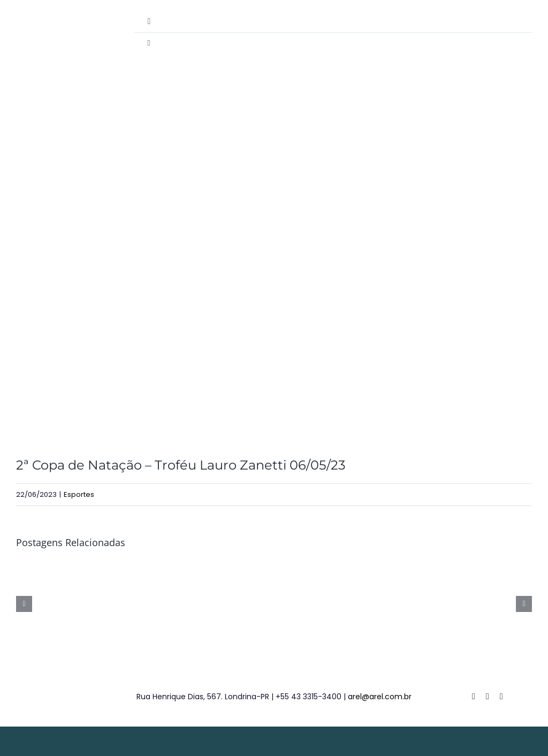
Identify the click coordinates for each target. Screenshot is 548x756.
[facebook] (474, 697)
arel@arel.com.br (380, 697)
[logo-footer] (36, 681)
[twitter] (488, 697)
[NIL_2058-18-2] (274, 270)
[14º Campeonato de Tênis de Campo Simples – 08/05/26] (342, 569)
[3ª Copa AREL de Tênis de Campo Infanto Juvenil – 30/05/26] (71, 569)
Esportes (79, 494)
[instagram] (501, 697)
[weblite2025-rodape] (274, 736)
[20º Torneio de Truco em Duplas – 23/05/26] (206, 569)
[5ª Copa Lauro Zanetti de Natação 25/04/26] (477, 569)
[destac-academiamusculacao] (47, 15)
